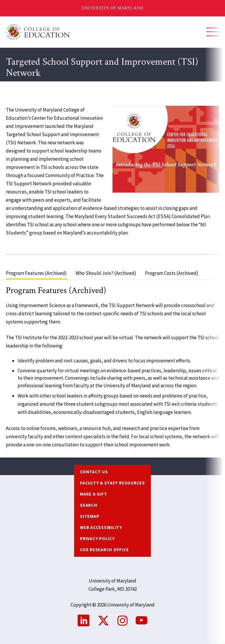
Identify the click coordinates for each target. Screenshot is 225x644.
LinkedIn (83, 621)
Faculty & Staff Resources (112, 483)
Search (89, 505)
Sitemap (90, 516)
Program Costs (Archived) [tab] (172, 273)
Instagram (122, 621)
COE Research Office (104, 550)
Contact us (94, 472)
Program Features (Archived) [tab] (36, 273)
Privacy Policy (97, 538)
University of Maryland (113, 8)
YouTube (142, 621)
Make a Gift (93, 494)
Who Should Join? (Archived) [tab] (106, 273)
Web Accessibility (101, 527)
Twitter (103, 621)
